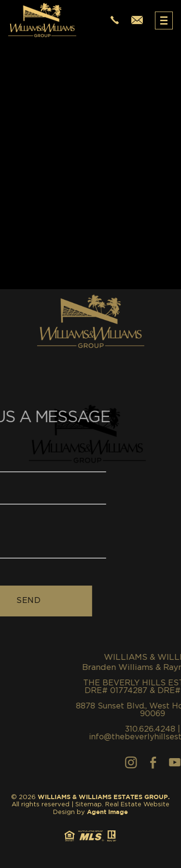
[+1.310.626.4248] (115, 20)
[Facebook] (173, 762)
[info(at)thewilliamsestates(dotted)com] (137, 20)
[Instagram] (151, 762)
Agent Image (107, 812)
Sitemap (89, 805)
